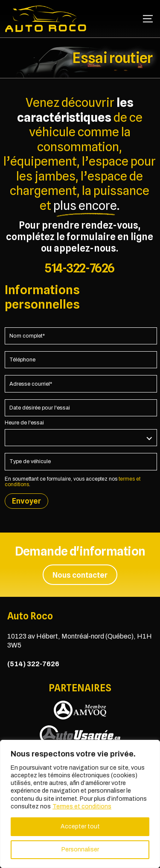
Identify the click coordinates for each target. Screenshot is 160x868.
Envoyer (26, 501)
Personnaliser (80, 849)
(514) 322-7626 (33, 664)
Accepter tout (80, 826)
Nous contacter (80, 575)
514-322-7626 (80, 268)
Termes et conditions (82, 806)
